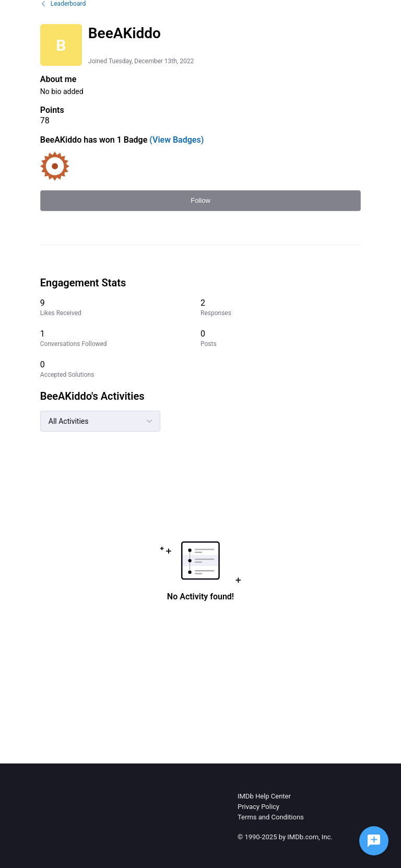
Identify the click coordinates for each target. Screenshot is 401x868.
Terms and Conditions (271, 817)
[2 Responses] (281, 308)
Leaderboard (63, 4)
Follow (200, 200)
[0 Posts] (281, 338)
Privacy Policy (258, 807)
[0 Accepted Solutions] (120, 369)
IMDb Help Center (264, 796)
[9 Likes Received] (120, 308)
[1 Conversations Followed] (120, 338)
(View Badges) (175, 140)
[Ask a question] (374, 841)
